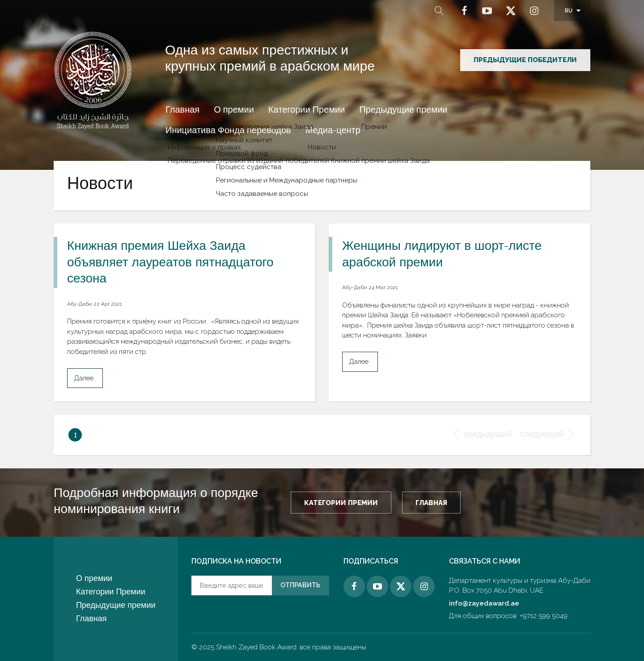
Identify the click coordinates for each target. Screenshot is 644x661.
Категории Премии (307, 111)
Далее (84, 378)
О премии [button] (234, 111)
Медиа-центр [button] (333, 131)
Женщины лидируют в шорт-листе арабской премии (442, 255)
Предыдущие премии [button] (403, 111)
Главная (182, 111)
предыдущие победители (525, 60)
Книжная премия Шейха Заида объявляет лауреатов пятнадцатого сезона (170, 263)
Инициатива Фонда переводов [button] (228, 131)
